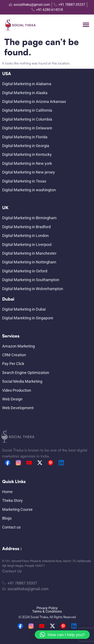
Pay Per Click (13, 364)
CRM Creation (14, 355)
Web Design (12, 399)
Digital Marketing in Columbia (27, 119)
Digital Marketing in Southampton (31, 280)
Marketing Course (17, 509)
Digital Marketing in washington (29, 190)
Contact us (11, 527)
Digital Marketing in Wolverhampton (33, 289)
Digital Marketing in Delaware (27, 128)
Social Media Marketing (22, 381)
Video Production (17, 390)
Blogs (7, 518)
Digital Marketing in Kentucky (27, 154)
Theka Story (12, 500)
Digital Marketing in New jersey (29, 172)
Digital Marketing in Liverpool (27, 245)
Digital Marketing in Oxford (25, 271)
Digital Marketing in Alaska (25, 93)
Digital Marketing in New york (27, 163)
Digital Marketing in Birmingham (29, 218)
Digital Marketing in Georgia (26, 146)
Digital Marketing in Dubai (24, 309)
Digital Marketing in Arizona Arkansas (34, 101)
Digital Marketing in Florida (25, 137)
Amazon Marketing (18, 346)
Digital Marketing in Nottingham (29, 262)
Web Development (18, 408)
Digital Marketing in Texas (24, 181)
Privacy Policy (47, 608)
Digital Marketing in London (25, 236)
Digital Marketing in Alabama (27, 84)
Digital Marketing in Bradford (26, 227)
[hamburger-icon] (86, 25)
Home (7, 492)
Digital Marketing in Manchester (29, 253)
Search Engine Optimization (26, 373)
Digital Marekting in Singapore (28, 318)
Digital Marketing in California (27, 110)
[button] (62, 635)
